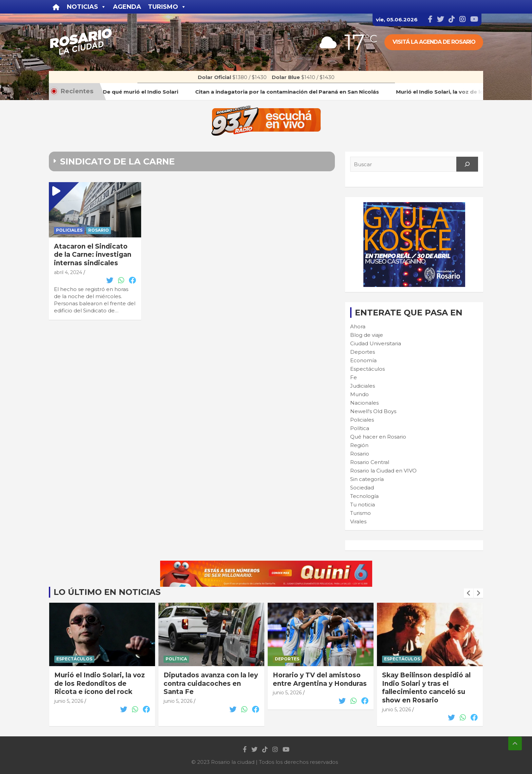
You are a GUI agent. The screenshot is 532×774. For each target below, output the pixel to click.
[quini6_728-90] (266, 564)
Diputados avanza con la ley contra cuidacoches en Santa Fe (320, 683)
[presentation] (469, 593)
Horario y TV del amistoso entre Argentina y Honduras (429, 679)
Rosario (99, 230)
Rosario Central (370, 462)
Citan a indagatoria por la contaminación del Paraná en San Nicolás (98, 683)
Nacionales (364, 403)
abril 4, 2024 (68, 272)
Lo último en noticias (107, 592)
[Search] (467, 164)
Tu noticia (363, 505)
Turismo (360, 513)
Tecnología (364, 496)
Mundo (359, 394)
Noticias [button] (87, 7)
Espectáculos (367, 369)
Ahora (358, 326)
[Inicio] (56, 7)
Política (360, 428)
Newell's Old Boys (373, 411)
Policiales (69, 230)
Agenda (127, 7)
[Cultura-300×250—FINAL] (414, 206)
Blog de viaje (367, 335)
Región (359, 445)
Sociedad (362, 488)
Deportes (363, 352)
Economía (363, 360)
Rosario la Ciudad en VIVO (383, 471)
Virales (358, 521)
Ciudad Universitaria (376, 343)
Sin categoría (367, 479)
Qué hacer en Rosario (378, 437)
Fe (354, 377)
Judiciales (363, 386)
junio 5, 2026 (69, 701)
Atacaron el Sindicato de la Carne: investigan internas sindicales (93, 255)
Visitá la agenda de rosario (434, 42)
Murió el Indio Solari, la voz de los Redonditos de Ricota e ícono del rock (209, 683)
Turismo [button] (167, 7)
